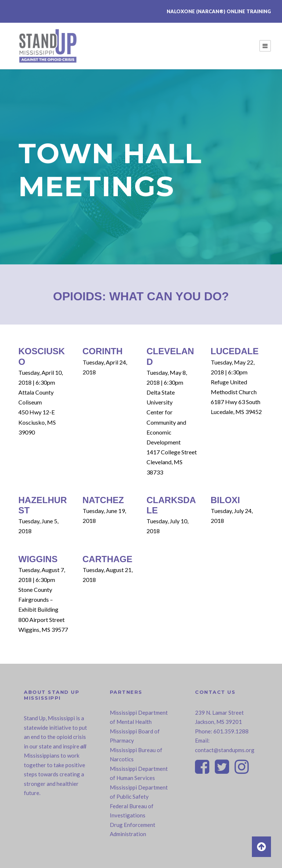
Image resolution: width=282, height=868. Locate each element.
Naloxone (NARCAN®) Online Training (219, 11)
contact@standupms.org (225, 750)
